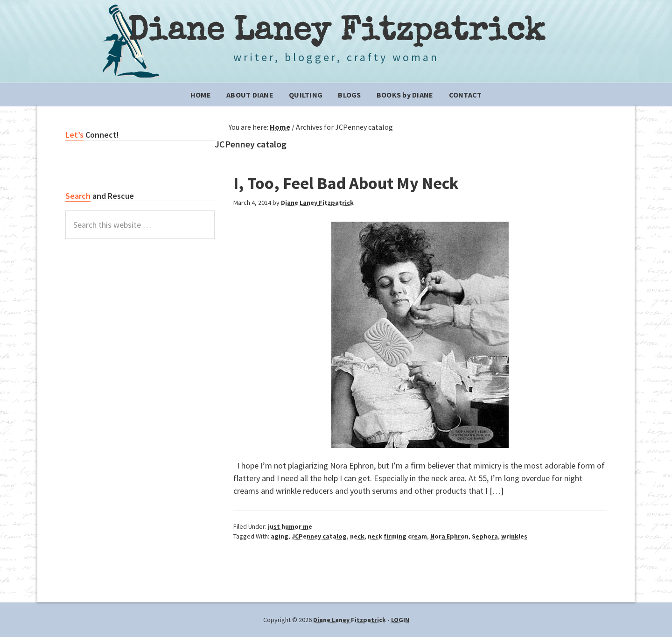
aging (280, 536)
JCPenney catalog (319, 536)
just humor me (290, 526)
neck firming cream (397, 536)
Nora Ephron (449, 536)
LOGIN (400, 620)
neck (357, 536)
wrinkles (514, 536)
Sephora (485, 536)
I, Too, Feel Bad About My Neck (346, 183)
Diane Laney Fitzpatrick (336, 33)
